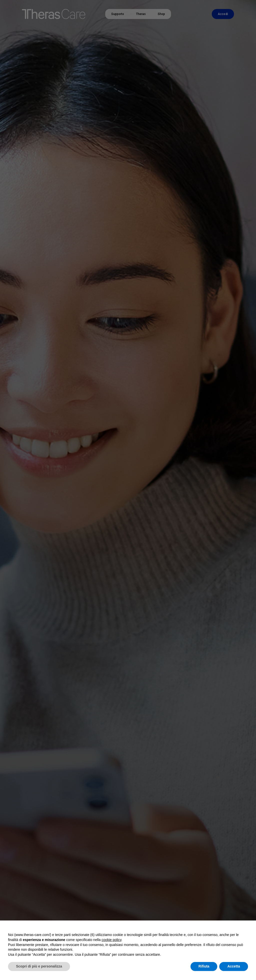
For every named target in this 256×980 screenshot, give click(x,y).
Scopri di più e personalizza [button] (39, 966)
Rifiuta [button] (204, 966)
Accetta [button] (234, 966)
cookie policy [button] (111, 940)
